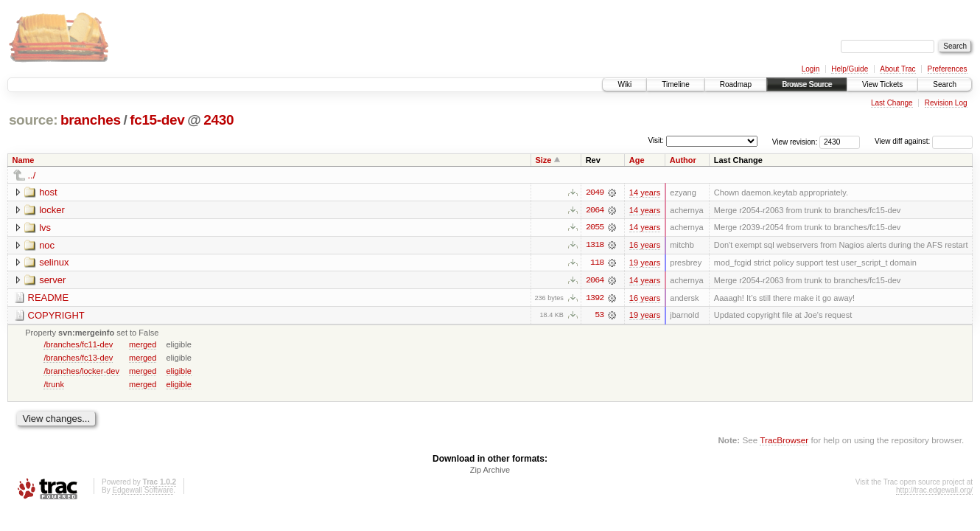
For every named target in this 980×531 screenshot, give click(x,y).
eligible (178, 372)
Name (24, 160)
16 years (645, 246)
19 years (645, 263)
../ (32, 175)
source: (33, 120)
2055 (595, 228)
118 (597, 263)
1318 (595, 246)
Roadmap (736, 84)
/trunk (54, 385)
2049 (595, 192)
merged (143, 345)
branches (91, 120)
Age (637, 160)
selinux (54, 263)
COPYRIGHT (56, 316)
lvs (45, 228)
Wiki (624, 84)
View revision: (795, 141)
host (48, 192)
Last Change (892, 103)
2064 (595, 210)
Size (543, 160)
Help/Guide (850, 69)
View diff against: (924, 141)
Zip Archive (490, 471)
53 (599, 316)
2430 (218, 120)
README (49, 298)
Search (945, 84)
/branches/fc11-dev (78, 345)
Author (683, 160)
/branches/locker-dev (81, 372)
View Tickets (882, 84)
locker (52, 210)
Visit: (656, 140)
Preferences (948, 69)
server (52, 281)
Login (811, 69)
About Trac (897, 69)
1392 (595, 299)
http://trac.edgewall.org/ (934, 492)
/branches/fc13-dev (78, 358)
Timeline (675, 84)
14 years (645, 192)
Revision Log (946, 103)
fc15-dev (157, 120)
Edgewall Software (143, 492)
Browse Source (807, 84)
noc (47, 245)
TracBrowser (784, 441)
